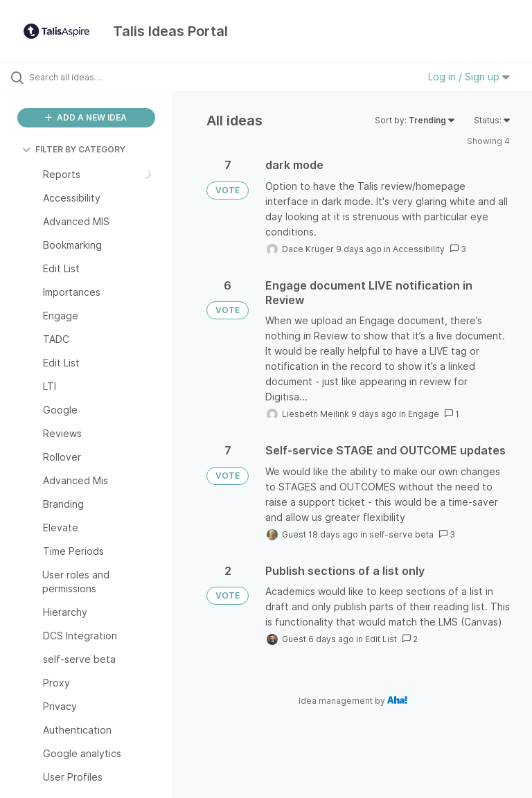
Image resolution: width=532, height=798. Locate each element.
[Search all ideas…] (94, 77)
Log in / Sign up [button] (469, 77)
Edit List (381, 639)
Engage (424, 414)
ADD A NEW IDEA (86, 117)
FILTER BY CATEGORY (74, 149)
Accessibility (419, 249)
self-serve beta (401, 534)
